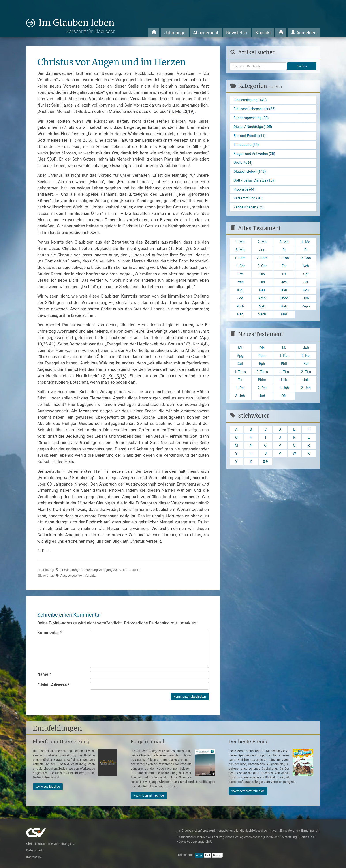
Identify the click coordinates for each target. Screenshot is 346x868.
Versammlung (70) (248, 199)
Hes (262, 291)
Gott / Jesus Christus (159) (255, 181)
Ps (284, 275)
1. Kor (284, 357)
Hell (208, 855)
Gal (240, 365)
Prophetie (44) (244, 190)
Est (240, 275)
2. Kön (306, 259)
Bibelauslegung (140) (250, 100)
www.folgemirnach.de (149, 795)
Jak (306, 382)
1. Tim (284, 373)
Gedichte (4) (243, 163)
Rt (306, 251)
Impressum (34, 857)
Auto (199, 855)
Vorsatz (90, 576)
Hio (262, 275)
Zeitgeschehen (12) (248, 208)
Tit (240, 382)
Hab (284, 308)
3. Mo (284, 243)
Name (44, 674)
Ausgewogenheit (72, 576)
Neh (306, 267)
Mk (262, 349)
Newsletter (237, 33)
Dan (284, 291)
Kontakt (263, 33)
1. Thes (240, 373)
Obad (284, 299)
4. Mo (306, 243)
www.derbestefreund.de (248, 791)
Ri (284, 251)
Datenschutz (35, 850)
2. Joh (306, 390)
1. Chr (240, 267)
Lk (284, 349)
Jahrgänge (175, 33)
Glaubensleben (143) (250, 172)
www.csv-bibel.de (48, 787)
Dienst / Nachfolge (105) (253, 127)
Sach (262, 316)
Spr (306, 275)
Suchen (302, 66)
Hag (240, 316)
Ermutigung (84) (246, 145)
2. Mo (262, 243)
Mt (240, 349)
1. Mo (240, 243)
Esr (284, 267)
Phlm (262, 382)
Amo (262, 299)
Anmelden (304, 33)
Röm (262, 357)
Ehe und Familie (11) (250, 136)
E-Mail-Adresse (54, 685)
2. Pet (262, 390)
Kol (306, 365)
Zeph (306, 308)
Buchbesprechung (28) (251, 118)
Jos (262, 251)
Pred (240, 283)
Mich (240, 308)
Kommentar (50, 633)
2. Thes (262, 373)
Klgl (240, 291)
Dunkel (217, 855)
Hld (262, 283)
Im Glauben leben (76, 26)
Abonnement (206, 33)
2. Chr (262, 267)
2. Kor (306, 357)
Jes (284, 283)
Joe (240, 299)
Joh (306, 349)
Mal (284, 316)
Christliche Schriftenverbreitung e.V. (51, 844)
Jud (262, 398)
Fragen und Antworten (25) (254, 154)
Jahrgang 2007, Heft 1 (115, 570)
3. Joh (240, 398)
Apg (240, 357)
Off (284, 398)
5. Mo (240, 251)
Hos (306, 291)
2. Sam (262, 259)
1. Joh (284, 390)
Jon (306, 299)
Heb (284, 382)
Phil (284, 365)
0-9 (265, 464)
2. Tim (306, 373)
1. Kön (284, 259)
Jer (306, 283)
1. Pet (240, 390)
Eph (262, 365)
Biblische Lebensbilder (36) (255, 109)
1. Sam (240, 259)
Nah (262, 308)
